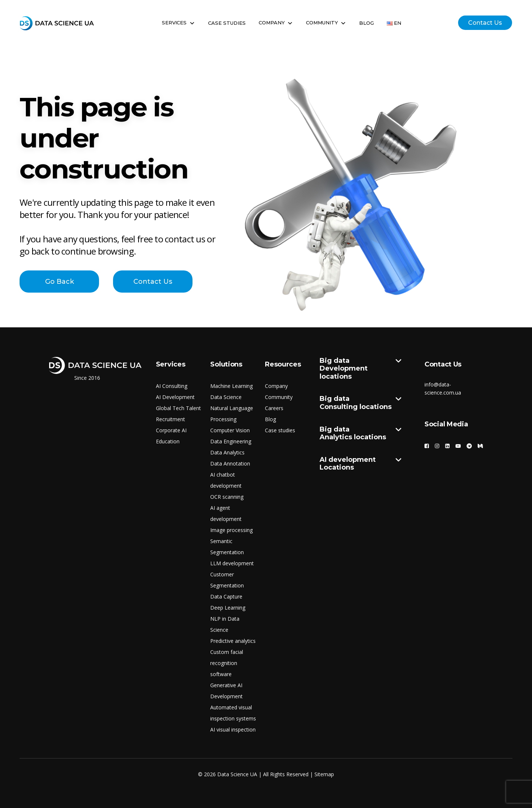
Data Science (226, 397)
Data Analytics (227, 452)
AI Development (175, 397)
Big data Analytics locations (360, 434)
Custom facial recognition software (227, 663)
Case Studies (227, 23)
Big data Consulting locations (360, 403)
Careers (274, 408)
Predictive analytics (233, 641)
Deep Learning (228, 608)
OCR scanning (227, 497)
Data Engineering (231, 441)
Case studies (280, 430)
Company (276, 23)
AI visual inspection (233, 729)
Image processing (231, 530)
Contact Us (485, 23)
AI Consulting (172, 386)
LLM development (232, 563)
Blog (366, 23)
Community (326, 23)
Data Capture (226, 596)
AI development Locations (360, 464)
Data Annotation (230, 463)
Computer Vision (230, 430)
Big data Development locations (360, 369)
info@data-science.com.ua (443, 388)
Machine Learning (231, 386)
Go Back (59, 282)
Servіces (178, 23)
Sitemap (324, 774)
